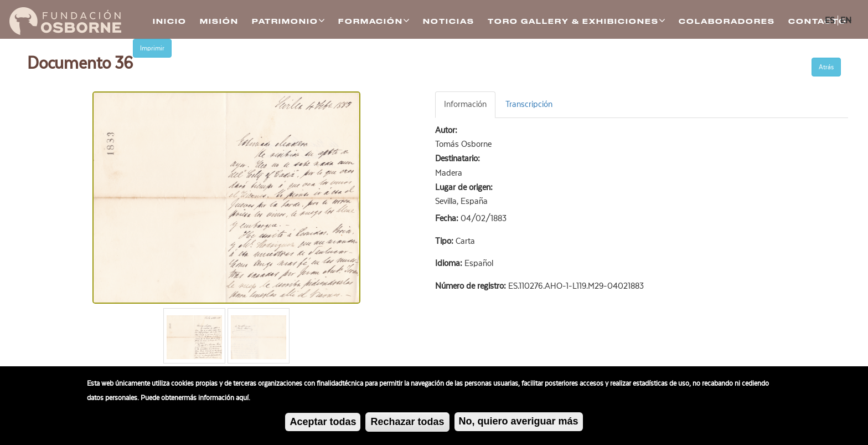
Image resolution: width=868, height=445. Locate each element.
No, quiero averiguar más (519, 423)
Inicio (170, 22)
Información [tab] (465, 104)
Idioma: (450, 263)
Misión (219, 22)
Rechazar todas (407, 423)
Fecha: (448, 218)
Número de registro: (472, 286)
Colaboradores (727, 22)
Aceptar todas (323, 423)
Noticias (449, 22)
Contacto (818, 22)
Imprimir (152, 48)
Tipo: (445, 241)
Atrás (826, 67)
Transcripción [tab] (529, 104)
